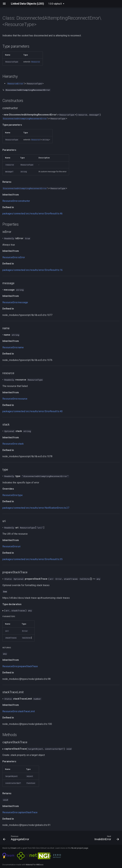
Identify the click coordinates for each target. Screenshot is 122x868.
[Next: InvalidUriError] (106, 839)
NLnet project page (80, 848)
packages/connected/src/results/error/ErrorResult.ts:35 (32, 559)
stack (21, 444)
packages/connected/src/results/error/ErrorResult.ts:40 (32, 411)
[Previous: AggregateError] (17, 839)
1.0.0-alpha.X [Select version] (55, 4)
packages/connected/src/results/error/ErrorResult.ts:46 (32, 214)
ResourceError (10, 201)
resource (23, 399)
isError (21, 257)
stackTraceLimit (26, 711)
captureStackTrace (28, 812)
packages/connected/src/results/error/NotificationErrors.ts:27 (36, 508)
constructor (24, 201)
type (20, 495)
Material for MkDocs (35, 865)
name (21, 347)
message (23, 302)
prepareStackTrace (28, 666)
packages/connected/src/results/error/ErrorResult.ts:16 (32, 270)
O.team (14, 848)
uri (19, 546)
